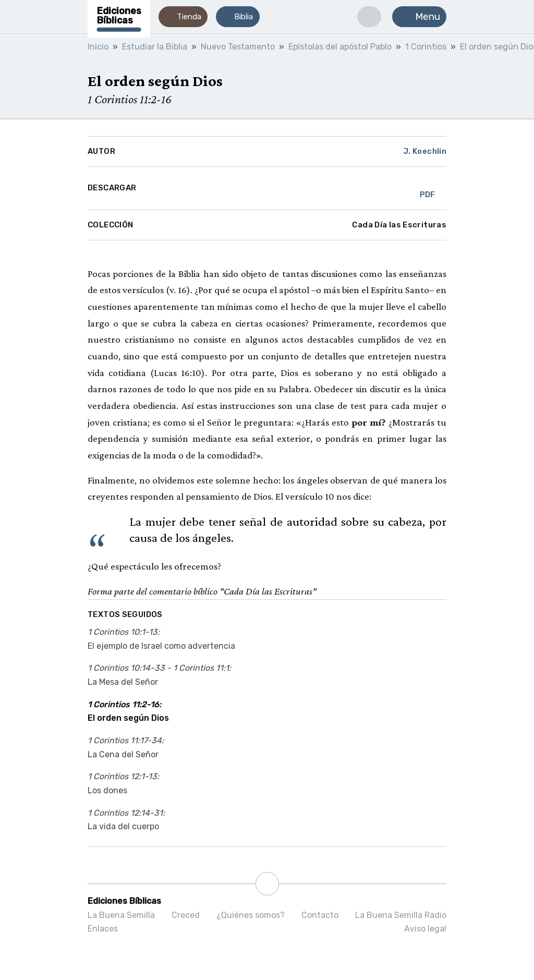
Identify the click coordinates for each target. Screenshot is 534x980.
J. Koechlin (425, 151)
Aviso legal (425, 929)
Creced (186, 915)
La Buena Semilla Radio (401, 915)
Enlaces (103, 929)
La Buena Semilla (121, 915)
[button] (183, 17)
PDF (428, 188)
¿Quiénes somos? (251, 915)
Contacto (320, 915)
